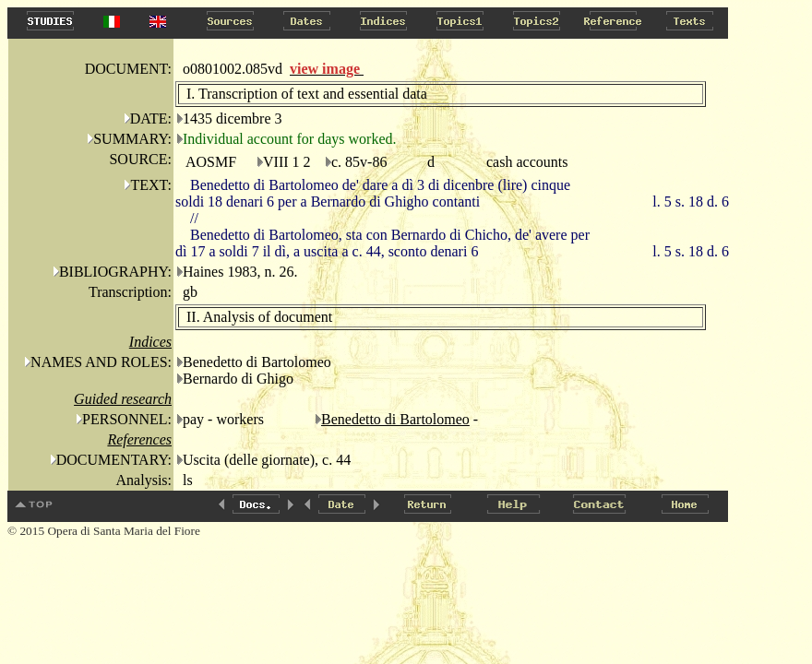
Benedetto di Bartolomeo (395, 419)
